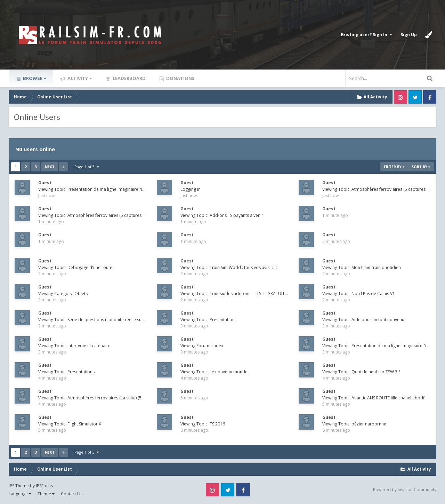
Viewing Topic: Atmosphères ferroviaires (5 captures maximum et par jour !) (113, 215)
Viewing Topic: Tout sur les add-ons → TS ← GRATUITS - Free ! (241, 294)
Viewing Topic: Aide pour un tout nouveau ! (364, 320)
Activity (79, 78)
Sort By (421, 167)
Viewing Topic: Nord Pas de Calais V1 (359, 294)
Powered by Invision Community (405, 490)
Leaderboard (129, 78)
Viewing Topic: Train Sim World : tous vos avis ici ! (229, 267)
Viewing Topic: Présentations (66, 372)
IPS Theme (19, 486)
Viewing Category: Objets (63, 294)
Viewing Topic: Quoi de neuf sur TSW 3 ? (361, 372)
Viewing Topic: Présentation (208, 320)
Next (50, 167)
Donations (180, 78)
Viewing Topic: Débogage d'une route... (77, 267)
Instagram (400, 97)
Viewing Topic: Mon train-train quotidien (362, 267)
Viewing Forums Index (202, 346)
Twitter (415, 97)
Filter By (394, 167)
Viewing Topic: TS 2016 (203, 424)
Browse (34, 78)
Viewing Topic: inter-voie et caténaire (74, 346)
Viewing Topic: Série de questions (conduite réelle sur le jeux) (98, 320)
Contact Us (72, 494)
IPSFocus (44, 486)
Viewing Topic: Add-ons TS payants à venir (222, 215)
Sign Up (409, 35)
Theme (46, 494)
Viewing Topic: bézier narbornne (354, 424)
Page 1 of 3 (87, 167)
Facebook (430, 97)
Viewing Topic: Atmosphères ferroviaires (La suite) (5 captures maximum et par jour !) (122, 398)
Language (20, 494)
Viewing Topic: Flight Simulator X (70, 424)
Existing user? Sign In (366, 35)
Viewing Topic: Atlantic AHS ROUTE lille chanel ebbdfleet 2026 (382, 398)
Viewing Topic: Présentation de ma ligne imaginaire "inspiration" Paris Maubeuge (118, 189)
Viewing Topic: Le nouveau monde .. (216, 372)
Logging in (191, 189)
